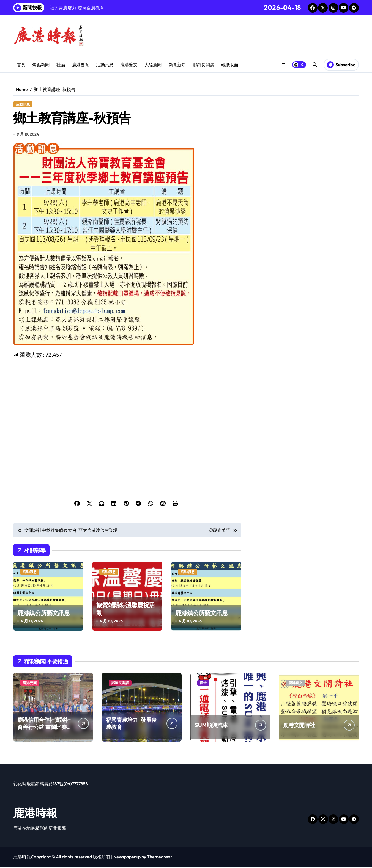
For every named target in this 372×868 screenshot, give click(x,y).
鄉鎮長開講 (203, 65)
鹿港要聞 (81, 65)
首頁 (21, 65)
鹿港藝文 (129, 65)
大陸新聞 (153, 65)
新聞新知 (177, 65)
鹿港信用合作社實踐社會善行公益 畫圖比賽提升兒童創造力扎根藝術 (45, 728)
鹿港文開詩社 (299, 726)
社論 (61, 65)
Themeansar (159, 858)
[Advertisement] (128, 399)
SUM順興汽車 (211, 726)
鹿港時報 (35, 814)
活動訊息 (105, 65)
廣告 (203, 684)
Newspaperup (127, 858)
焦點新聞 (41, 65)
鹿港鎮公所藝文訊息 (44, 614)
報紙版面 (229, 65)
